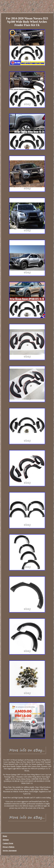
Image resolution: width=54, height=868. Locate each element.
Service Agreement (10, 851)
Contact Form (8, 843)
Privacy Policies (9, 847)
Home (5, 836)
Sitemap (6, 840)
